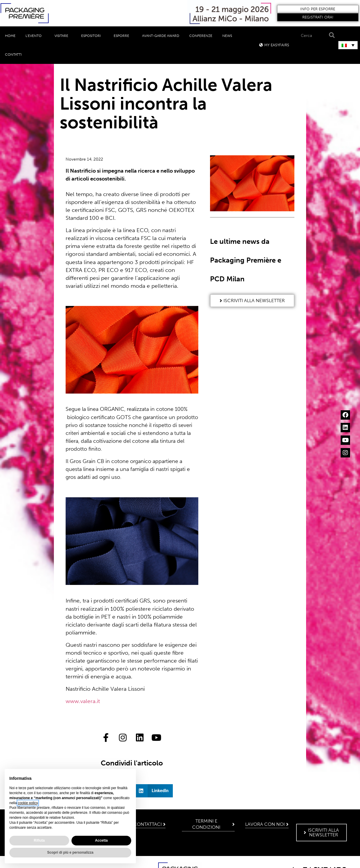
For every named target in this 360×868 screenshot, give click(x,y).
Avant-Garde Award (161, 36)
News (229, 36)
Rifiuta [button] (39, 840)
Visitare (63, 36)
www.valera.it (83, 701)
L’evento (35, 36)
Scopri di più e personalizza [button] (70, 852)
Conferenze (201, 36)
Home (10, 36)
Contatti (13, 55)
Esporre (123, 36)
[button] (318, 9)
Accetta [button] (101, 840)
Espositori (92, 36)
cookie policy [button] (28, 803)
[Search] (331, 35)
